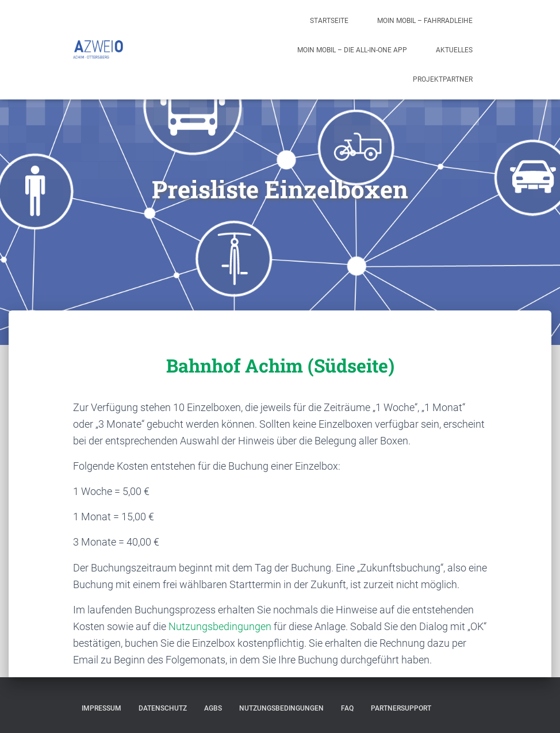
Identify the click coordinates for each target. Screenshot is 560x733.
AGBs (213, 708)
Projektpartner (443, 79)
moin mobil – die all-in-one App (352, 50)
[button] (536, 16)
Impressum (101, 708)
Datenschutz (163, 708)
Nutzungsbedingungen (220, 626)
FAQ (347, 708)
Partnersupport (401, 708)
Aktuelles (454, 50)
